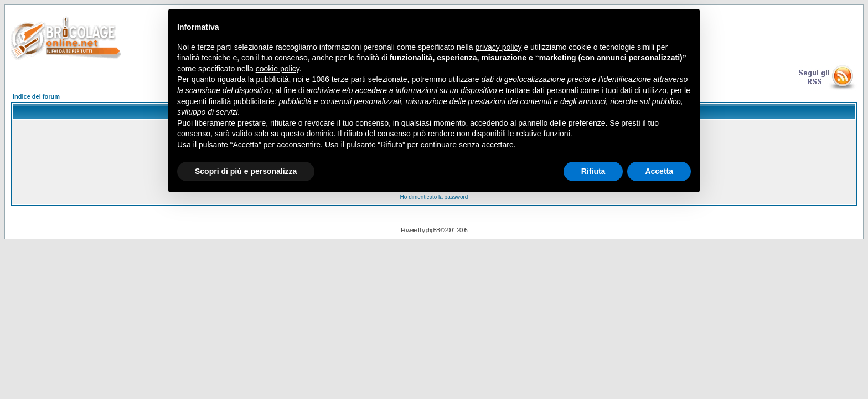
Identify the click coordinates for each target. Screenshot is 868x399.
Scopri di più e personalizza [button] (246, 171)
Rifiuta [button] (593, 171)
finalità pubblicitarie (242, 101)
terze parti (349, 79)
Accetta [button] (659, 171)
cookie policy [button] (278, 69)
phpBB (433, 230)
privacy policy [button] (499, 47)
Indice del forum (36, 96)
